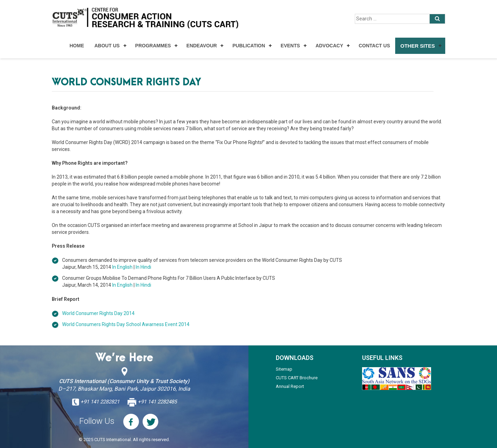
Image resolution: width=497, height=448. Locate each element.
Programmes (153, 46)
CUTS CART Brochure (297, 378)
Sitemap (284, 369)
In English (122, 267)
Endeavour (202, 46)
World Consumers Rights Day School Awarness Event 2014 (126, 324)
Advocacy (329, 46)
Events (290, 46)
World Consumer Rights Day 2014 (98, 313)
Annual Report (290, 386)
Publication (249, 46)
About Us (107, 46)
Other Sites (418, 46)
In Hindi (143, 267)
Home (77, 46)
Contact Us (374, 46)
